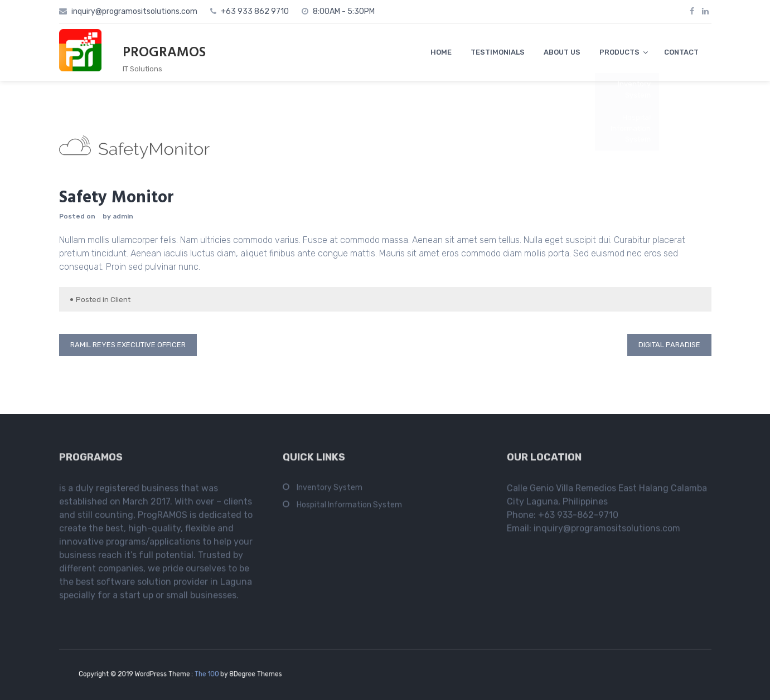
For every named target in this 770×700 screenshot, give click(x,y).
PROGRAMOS (164, 53)
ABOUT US (562, 52)
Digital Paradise (669, 345)
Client (120, 300)
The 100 (203, 674)
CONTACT (681, 52)
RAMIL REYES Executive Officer (128, 345)
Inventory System (330, 490)
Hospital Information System (349, 507)
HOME (441, 52)
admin (123, 216)
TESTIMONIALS (498, 52)
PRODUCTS (619, 52)
